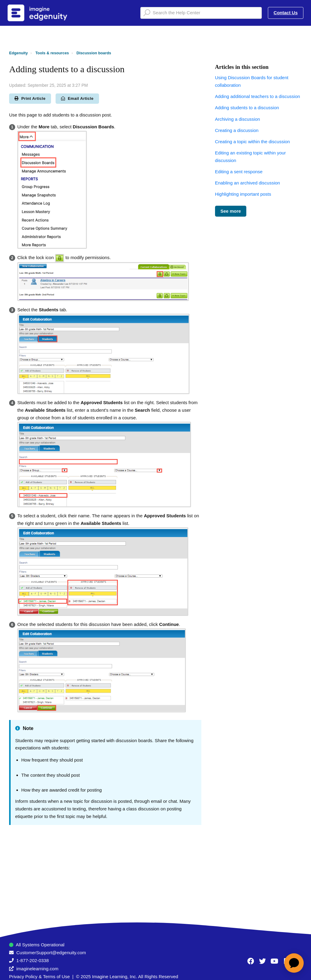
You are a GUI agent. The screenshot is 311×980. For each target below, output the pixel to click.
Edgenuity (19, 53)
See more (231, 211)
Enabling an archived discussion (248, 183)
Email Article (77, 98)
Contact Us (286, 13)
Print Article (30, 98)
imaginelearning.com (37, 969)
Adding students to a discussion (247, 108)
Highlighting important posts (243, 194)
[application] (294, 963)
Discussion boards (94, 53)
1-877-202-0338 (33, 960)
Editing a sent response (239, 172)
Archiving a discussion (238, 119)
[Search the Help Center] (201, 13)
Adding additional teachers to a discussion (258, 96)
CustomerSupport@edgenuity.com (51, 953)
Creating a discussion (237, 130)
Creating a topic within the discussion (253, 142)
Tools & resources (52, 53)
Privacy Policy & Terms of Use (39, 977)
